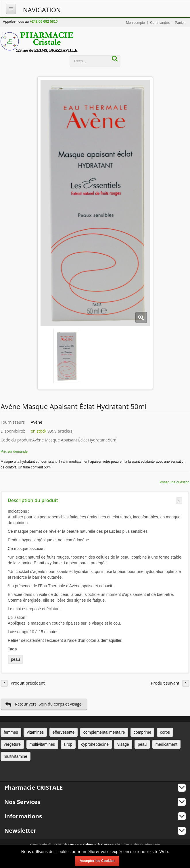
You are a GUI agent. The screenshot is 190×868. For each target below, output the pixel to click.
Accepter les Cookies (97, 861)
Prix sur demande (14, 452)
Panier (180, 23)
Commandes (160, 23)
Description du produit (95, 501)
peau (15, 659)
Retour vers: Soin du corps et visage (43, 704)
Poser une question (175, 482)
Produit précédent (23, 683)
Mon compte (135, 23)
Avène (37, 422)
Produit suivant (170, 683)
